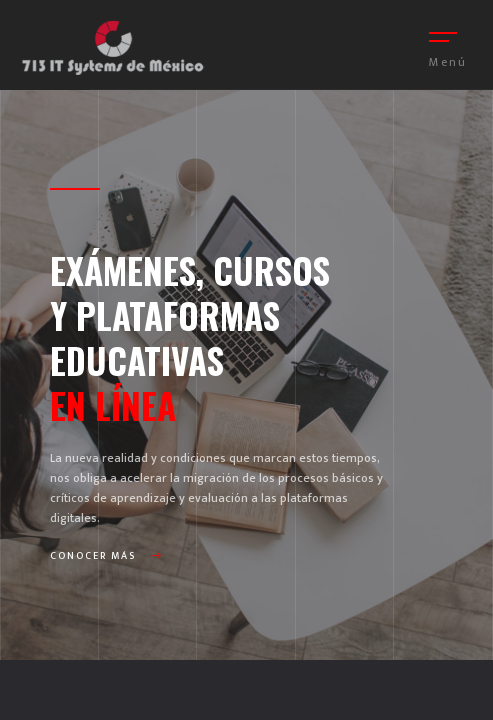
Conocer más (106, 556)
